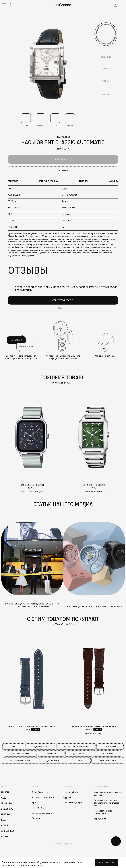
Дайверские (53, 761)
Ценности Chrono (72, 792)
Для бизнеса (8, 831)
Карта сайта (100, 819)
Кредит (36, 803)
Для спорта (79, 754)
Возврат (36, 818)
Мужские (66, 214)
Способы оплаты (40, 792)
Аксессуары (7, 809)
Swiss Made (51, 754)
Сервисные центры (72, 803)
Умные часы (110, 746)
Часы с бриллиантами (20, 761)
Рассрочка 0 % (39, 808)
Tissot (13, 746)
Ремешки (6, 814)
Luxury (79, 761)
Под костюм (107, 754)
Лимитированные (108, 761)
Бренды (5, 792)
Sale (4, 820)
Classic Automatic (70, 195)
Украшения (7, 803)
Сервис (5, 836)
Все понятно (107, 862)
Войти (62, 308)
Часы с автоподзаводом (76, 746)
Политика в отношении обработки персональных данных (106, 803)
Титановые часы (21, 754)
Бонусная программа (42, 813)
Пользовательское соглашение (103, 812)
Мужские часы (40, 746)
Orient (65, 188)
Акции (5, 825)
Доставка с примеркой (43, 797)
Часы (4, 798)
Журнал (67, 797)
